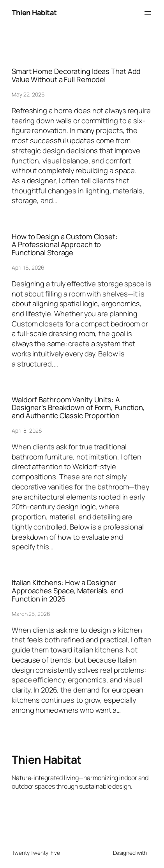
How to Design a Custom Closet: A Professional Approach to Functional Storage (65, 245)
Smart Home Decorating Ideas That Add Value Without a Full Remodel (76, 75)
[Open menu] (148, 13)
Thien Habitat (34, 12)
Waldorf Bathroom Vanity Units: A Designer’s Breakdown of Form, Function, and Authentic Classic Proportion (78, 408)
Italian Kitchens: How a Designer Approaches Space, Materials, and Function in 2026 (67, 591)
